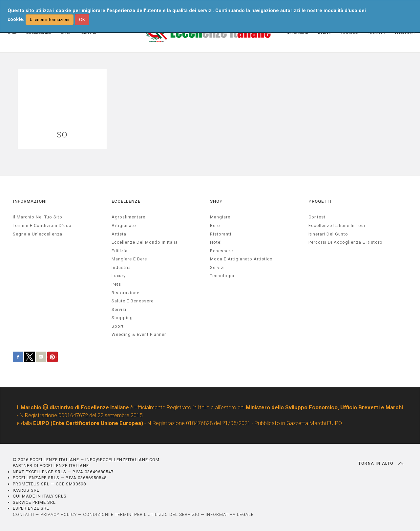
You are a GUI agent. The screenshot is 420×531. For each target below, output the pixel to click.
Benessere (221, 251)
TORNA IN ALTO (381, 463)
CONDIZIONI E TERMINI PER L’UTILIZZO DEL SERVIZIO (141, 514)
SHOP (216, 201)
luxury (119, 276)
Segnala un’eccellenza (38, 234)
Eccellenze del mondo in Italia (145, 242)
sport (118, 326)
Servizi (217, 267)
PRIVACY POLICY (59, 514)
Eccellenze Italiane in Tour (337, 225)
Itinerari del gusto (328, 234)
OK (82, 20)
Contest (317, 217)
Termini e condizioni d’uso (42, 225)
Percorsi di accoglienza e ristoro (346, 242)
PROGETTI (320, 201)
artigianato (124, 225)
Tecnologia (222, 276)
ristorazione (126, 293)
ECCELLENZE (126, 201)
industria (121, 267)
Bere (215, 225)
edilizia (120, 251)
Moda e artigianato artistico (241, 259)
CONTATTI (23, 514)
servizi (119, 309)
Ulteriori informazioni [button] (50, 20)
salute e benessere (133, 301)
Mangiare (220, 217)
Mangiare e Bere (129, 259)
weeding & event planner (139, 334)
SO (62, 135)
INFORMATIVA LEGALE (230, 514)
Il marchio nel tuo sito (38, 217)
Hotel (216, 242)
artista (119, 234)
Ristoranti (221, 234)
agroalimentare (128, 217)
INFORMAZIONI (30, 201)
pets (116, 284)
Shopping (122, 318)
